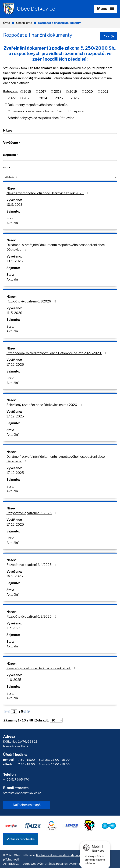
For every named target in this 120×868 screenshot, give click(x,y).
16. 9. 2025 (15, 576)
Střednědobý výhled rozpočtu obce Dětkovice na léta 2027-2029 (57, 353)
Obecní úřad (24, 23)
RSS (108, 36)
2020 (89, 91)
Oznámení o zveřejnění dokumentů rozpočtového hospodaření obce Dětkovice (56, 247)
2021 (104, 91)
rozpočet (78, 111)
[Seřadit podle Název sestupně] (14, 130)
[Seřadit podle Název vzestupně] (14, 129)
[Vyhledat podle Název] (60, 137)
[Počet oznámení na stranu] (56, 720)
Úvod (7, 23)
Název (8, 130)
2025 (59, 98)
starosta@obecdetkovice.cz (22, 793)
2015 (27, 91)
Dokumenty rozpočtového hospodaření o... (39, 105)
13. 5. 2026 (15, 205)
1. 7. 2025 (13, 628)
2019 (73, 91)
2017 (43, 91)
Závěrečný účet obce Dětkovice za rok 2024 (42, 668)
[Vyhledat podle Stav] (60, 177)
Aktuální (13, 223)
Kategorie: (11, 91)
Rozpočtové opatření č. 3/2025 (32, 617)
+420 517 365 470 (16, 779)
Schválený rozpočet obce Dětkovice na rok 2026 (45, 405)
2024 (43, 98)
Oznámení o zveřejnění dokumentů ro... (36, 111)
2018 (58, 91)
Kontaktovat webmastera (53, 854)
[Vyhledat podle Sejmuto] (60, 164)
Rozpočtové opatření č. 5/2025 (32, 513)
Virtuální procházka (21, 838)
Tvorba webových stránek (38, 863)
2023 (27, 98)
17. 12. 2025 (15, 365)
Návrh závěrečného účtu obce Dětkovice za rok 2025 (48, 193)
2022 (12, 98)
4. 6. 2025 (14, 680)
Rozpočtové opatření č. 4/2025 (32, 565)
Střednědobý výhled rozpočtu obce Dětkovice (41, 118)
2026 (75, 98)
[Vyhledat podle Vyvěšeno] (60, 151)
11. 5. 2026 (14, 313)
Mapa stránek (80, 854)
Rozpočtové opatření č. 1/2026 (32, 301)
